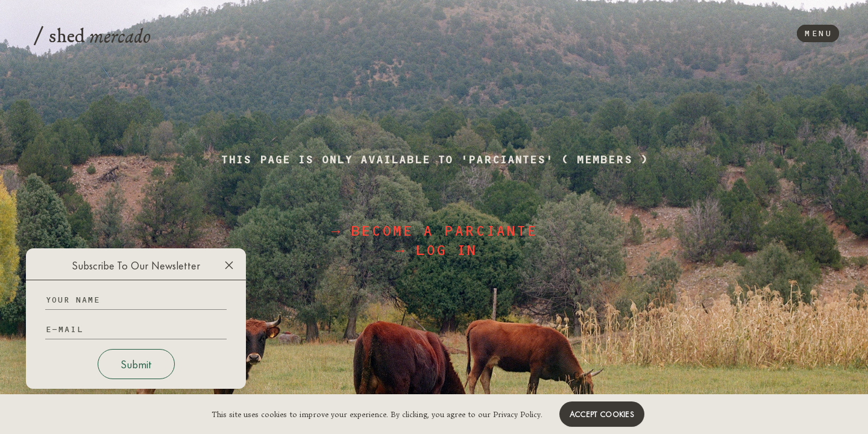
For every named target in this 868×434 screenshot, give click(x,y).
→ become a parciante (434, 231)
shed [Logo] (92, 34)
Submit (136, 364)
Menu (818, 33)
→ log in (436, 250)
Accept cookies (602, 414)
